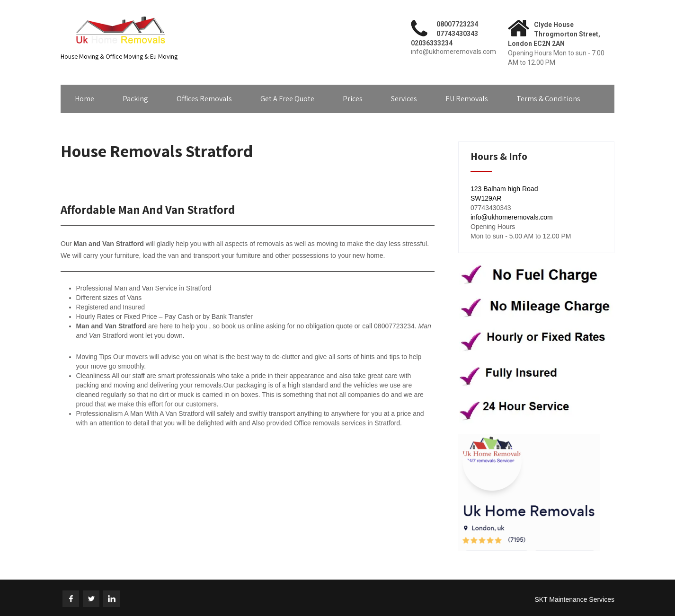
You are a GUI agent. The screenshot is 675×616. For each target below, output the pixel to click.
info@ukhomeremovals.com (512, 217)
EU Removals (467, 99)
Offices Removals (204, 99)
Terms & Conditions (548, 99)
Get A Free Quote (287, 99)
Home (84, 99)
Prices (353, 99)
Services (404, 99)
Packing (135, 99)
